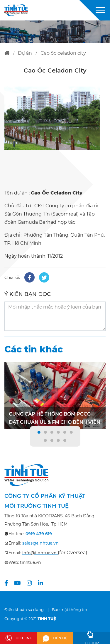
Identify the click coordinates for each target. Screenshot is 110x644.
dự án (25, 53)
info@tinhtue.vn (39, 553)
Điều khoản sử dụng (24, 609)
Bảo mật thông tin (70, 609)
